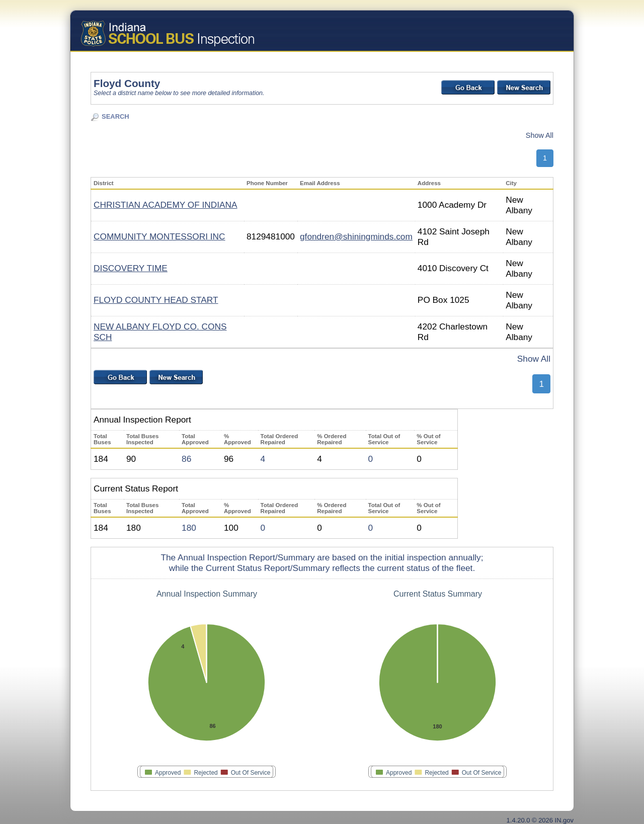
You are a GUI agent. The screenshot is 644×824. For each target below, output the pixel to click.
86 (186, 459)
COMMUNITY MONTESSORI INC (159, 236)
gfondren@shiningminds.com (356, 236)
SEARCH (115, 116)
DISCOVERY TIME (131, 268)
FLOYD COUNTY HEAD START (156, 300)
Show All (540, 135)
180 (189, 528)
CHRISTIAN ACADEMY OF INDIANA (166, 205)
